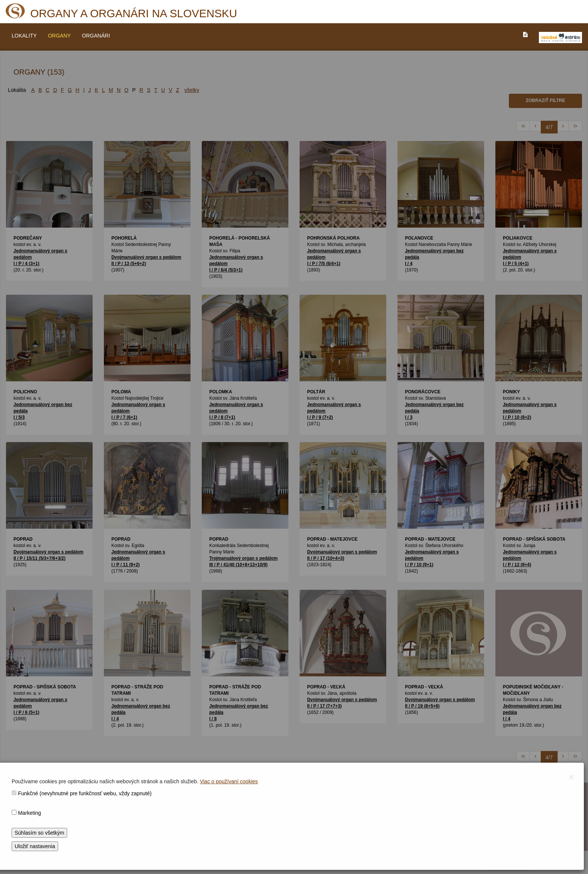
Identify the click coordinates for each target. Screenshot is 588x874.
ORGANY (59, 36)
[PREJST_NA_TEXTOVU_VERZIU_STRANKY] (525, 34)
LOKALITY (24, 36)
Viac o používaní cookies (229, 781)
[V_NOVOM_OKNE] (560, 37)
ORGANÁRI (96, 36)
